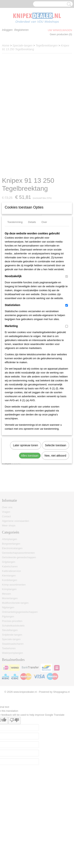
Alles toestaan (30, 512)
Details (32, 279)
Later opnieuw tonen (26, 502)
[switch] (67, 333)
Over (44, 279)
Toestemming (15, 279)
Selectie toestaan (56, 502)
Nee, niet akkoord (55, 512)
